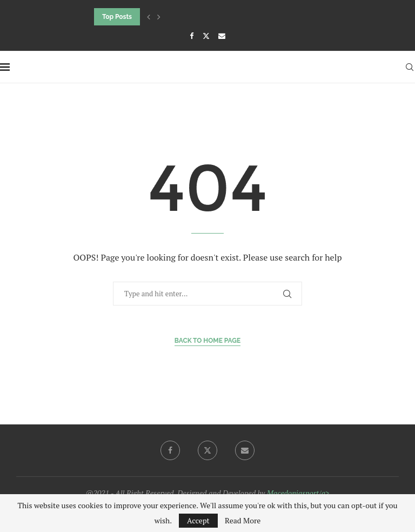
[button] (149, 17)
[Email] (222, 36)
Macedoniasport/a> (298, 493)
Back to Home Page (208, 341)
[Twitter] (206, 36)
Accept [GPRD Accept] (198, 520)
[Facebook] (192, 36)
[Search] (410, 67)
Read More (243, 521)
